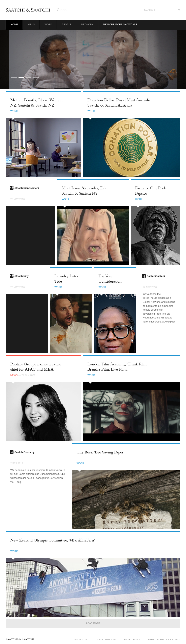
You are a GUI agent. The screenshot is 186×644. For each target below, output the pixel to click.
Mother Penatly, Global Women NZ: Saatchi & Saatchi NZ (36, 103)
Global (62, 10)
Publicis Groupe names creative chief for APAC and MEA (36, 367)
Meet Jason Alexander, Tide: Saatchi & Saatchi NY (85, 191)
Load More (93, 623)
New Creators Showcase (120, 25)
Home (14, 25)
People (67, 25)
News (31, 25)
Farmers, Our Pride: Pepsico (151, 191)
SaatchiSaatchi (156, 276)
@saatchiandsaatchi (27, 188)
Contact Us (80, 639)
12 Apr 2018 (150, 287)
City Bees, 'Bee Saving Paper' (100, 453)
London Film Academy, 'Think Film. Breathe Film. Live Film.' (117, 367)
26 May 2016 (17, 199)
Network (87, 25)
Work (48, 25)
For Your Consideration (110, 279)
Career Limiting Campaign (49, 61)
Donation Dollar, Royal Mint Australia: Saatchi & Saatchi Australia (119, 103)
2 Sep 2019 (17, 463)
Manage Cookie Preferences (164, 639)
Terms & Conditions (105, 639)
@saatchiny (22, 276)
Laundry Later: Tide (67, 279)
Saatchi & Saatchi (28, 10)
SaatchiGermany (24, 452)
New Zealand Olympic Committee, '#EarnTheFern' (53, 541)
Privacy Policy (132, 639)
